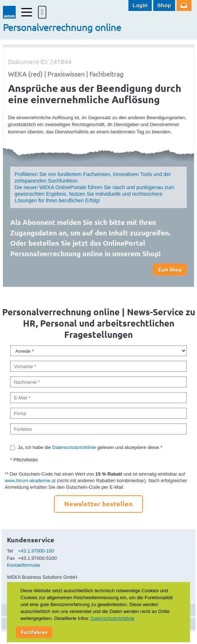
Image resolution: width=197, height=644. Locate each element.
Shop (164, 5)
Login (140, 5)
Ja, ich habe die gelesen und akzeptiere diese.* (90, 447)
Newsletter (184, 5)
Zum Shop (170, 269)
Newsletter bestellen (98, 504)
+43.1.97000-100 (36, 551)
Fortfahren (34, 632)
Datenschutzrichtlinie (74, 447)
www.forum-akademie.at (30, 481)
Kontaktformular (24, 565)
